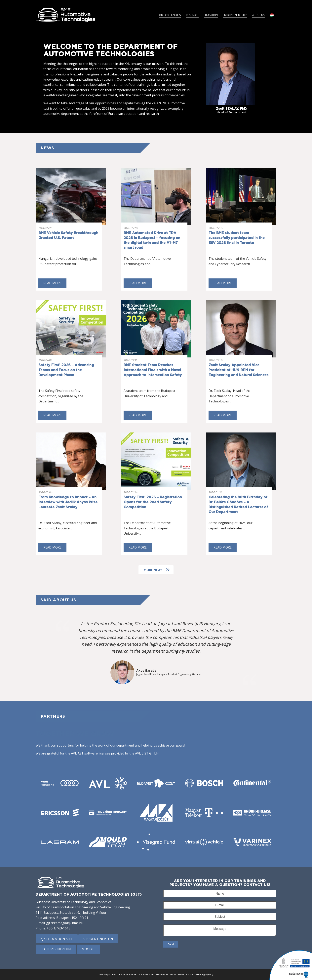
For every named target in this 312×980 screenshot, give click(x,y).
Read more (52, 283)
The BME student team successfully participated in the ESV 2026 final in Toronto (237, 238)
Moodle (88, 949)
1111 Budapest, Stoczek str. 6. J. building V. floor (71, 913)
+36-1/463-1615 (58, 928)
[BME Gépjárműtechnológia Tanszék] (66, 15)
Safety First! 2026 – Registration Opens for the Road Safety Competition (153, 502)
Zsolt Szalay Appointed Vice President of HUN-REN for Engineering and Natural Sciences (238, 370)
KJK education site (57, 939)
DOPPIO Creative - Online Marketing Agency (190, 974)
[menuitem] (170, 15)
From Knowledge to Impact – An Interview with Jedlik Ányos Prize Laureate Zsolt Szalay (68, 502)
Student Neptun (98, 939)
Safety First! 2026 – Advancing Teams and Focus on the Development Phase (66, 370)
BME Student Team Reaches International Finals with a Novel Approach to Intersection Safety (153, 370)
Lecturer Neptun (56, 949)
